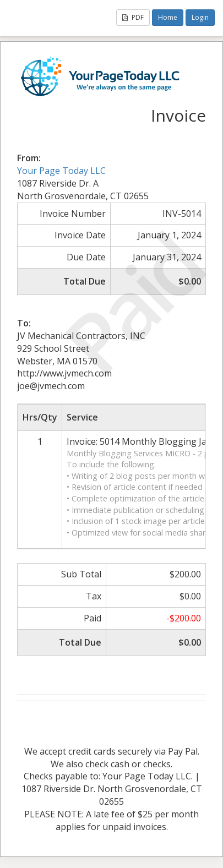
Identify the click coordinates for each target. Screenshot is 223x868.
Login (200, 17)
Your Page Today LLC (61, 171)
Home (168, 17)
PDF (133, 17)
